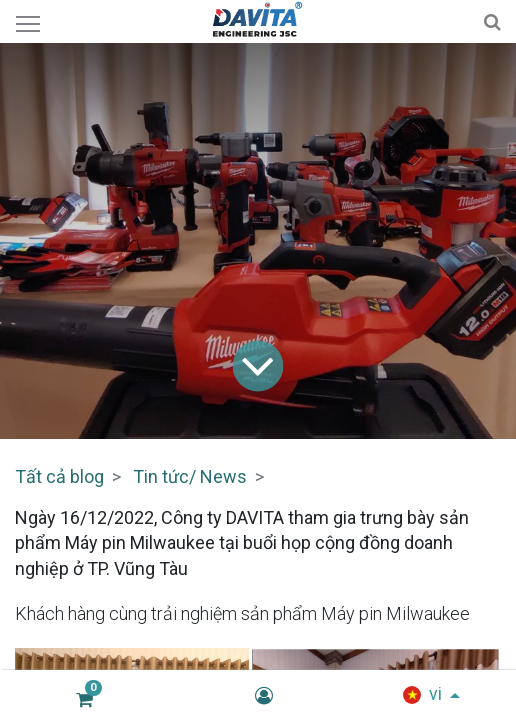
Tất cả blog (59, 476)
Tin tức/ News (190, 476)
